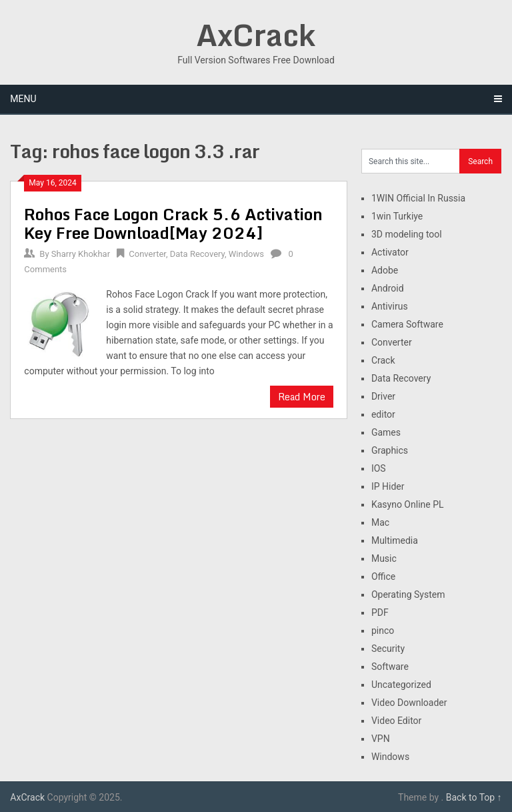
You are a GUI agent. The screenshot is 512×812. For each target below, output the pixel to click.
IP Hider (388, 486)
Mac (380, 522)
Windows (246, 254)
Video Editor (396, 721)
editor (383, 414)
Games (386, 432)
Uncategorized (401, 685)
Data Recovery (197, 254)
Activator (390, 252)
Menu (23, 99)
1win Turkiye (397, 216)
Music (384, 558)
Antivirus (390, 306)
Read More (302, 397)
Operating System (408, 594)
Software (390, 667)
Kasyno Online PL (408, 504)
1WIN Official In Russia (418, 198)
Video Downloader (409, 703)
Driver (383, 396)
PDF (380, 613)
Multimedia (395, 540)
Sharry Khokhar (81, 254)
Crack (383, 360)
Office (383, 576)
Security (388, 649)
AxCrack (256, 35)
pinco (383, 631)
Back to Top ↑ (474, 797)
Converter (147, 254)
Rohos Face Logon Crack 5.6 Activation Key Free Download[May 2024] (173, 223)
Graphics (390, 450)
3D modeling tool (407, 234)
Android (388, 288)
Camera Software (407, 324)
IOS (379, 468)
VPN (381, 739)
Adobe (385, 270)
